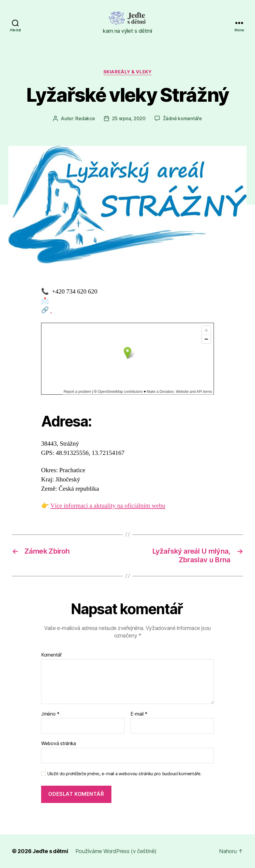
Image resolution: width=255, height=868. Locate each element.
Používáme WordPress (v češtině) (116, 851)
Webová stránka (59, 743)
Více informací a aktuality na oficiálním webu (108, 506)
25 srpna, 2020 (129, 118)
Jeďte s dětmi (50, 851)
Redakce (85, 118)
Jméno (50, 714)
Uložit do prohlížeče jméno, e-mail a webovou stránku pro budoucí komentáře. (124, 774)
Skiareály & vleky (128, 72)
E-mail (139, 714)
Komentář (51, 655)
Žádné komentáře (182, 118)
